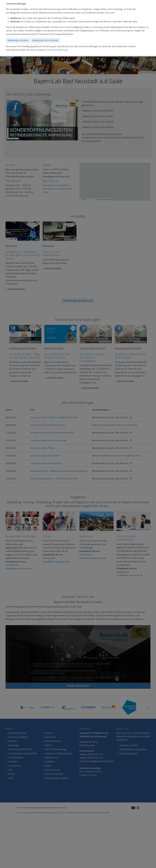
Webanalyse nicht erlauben (45, 40)
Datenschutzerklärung (56, 50)
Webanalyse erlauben (18, 40)
